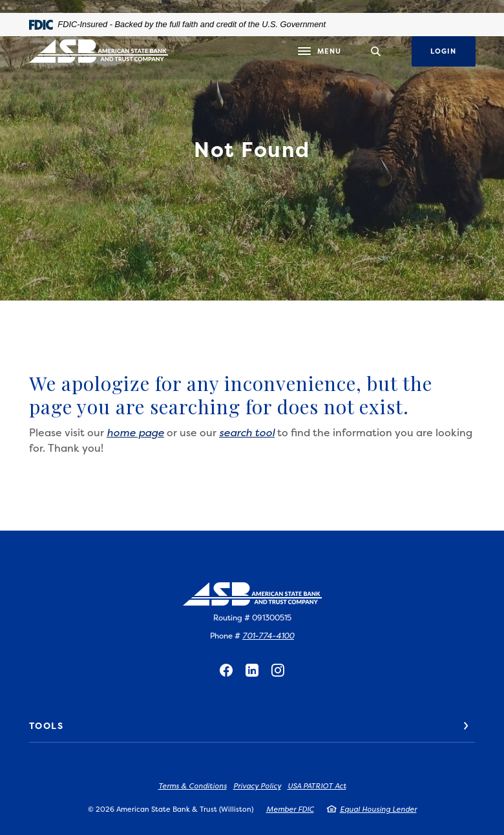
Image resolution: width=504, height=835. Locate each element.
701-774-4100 (268, 636)
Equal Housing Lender (378, 809)
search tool (247, 432)
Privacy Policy (257, 786)
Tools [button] (46, 725)
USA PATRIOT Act (317, 786)
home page (135, 432)
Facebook (226, 670)
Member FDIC (290, 809)
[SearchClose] (376, 51)
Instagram (278, 670)
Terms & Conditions (193, 786)
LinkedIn (252, 670)
